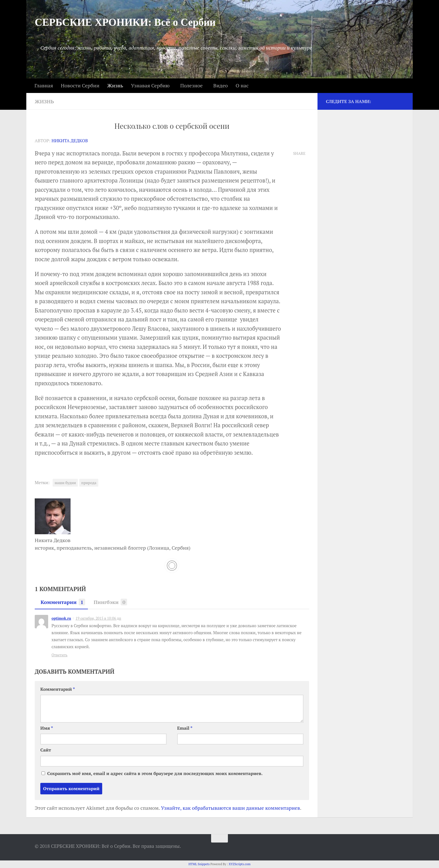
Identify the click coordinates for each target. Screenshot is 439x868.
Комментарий (58, 689)
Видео (221, 85)
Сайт (46, 750)
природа (89, 483)
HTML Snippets (199, 864)
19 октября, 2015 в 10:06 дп (98, 618)
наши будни (65, 483)
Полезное (192, 85)
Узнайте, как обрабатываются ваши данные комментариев (231, 808)
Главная (44, 85)
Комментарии (61, 602)
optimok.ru (61, 618)
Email (185, 728)
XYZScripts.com (240, 864)
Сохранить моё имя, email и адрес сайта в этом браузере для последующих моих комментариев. (155, 774)
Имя (47, 728)
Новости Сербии (80, 85)
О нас (242, 85)
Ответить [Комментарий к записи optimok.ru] (59, 655)
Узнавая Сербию (150, 85)
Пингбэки (109, 602)
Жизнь (115, 85)
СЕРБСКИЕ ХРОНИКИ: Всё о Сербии (125, 22)
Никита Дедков (70, 141)
